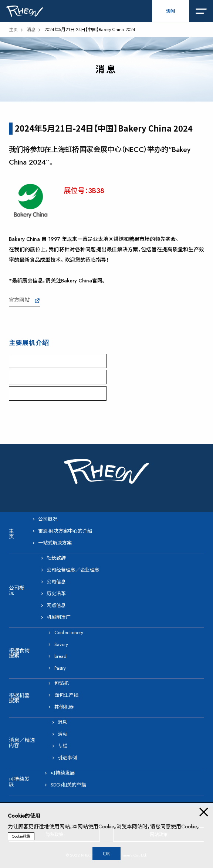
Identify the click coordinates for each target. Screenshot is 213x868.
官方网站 (19, 300)
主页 (13, 30)
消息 (31, 30)
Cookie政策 (21, 836)
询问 (170, 11)
